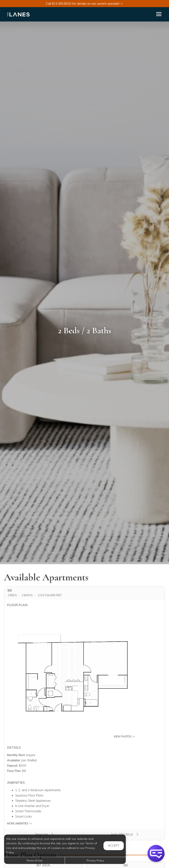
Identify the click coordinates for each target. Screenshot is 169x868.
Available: (14, 760)
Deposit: (13, 766)
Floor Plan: (14, 771)
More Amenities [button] (20, 823)
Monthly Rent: (16, 755)
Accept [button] (114, 845)
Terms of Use (34, 860)
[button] (84, 4)
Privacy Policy (95, 860)
